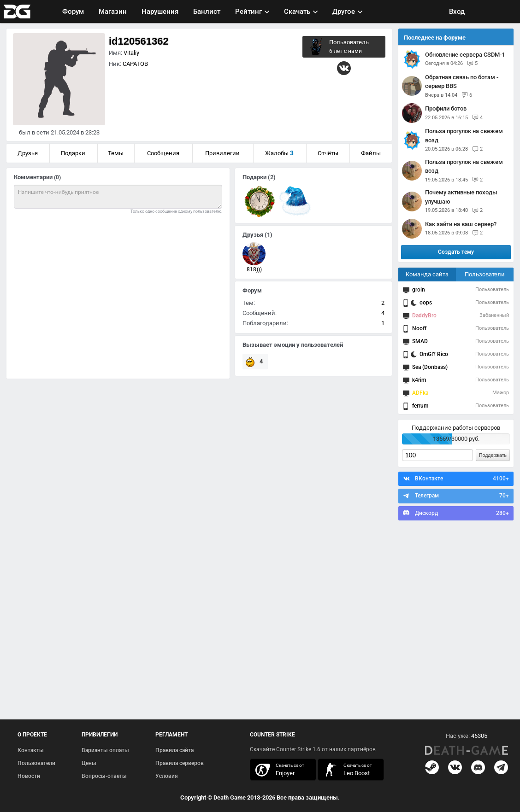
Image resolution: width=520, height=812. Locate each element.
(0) (57, 177)
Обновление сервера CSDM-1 (465, 55)
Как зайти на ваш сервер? (461, 224)
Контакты (31, 750)
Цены (89, 763)
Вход (457, 12)
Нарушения (160, 12)
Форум (73, 12)
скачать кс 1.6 (346, 770)
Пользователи (485, 274)
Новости (29, 776)
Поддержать (493, 455)
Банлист (207, 12)
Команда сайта (427, 274)
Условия (167, 776)
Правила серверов (180, 763)
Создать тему (456, 252)
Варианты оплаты (105, 750)
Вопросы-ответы (104, 776)
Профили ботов (446, 108)
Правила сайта (174, 750)
